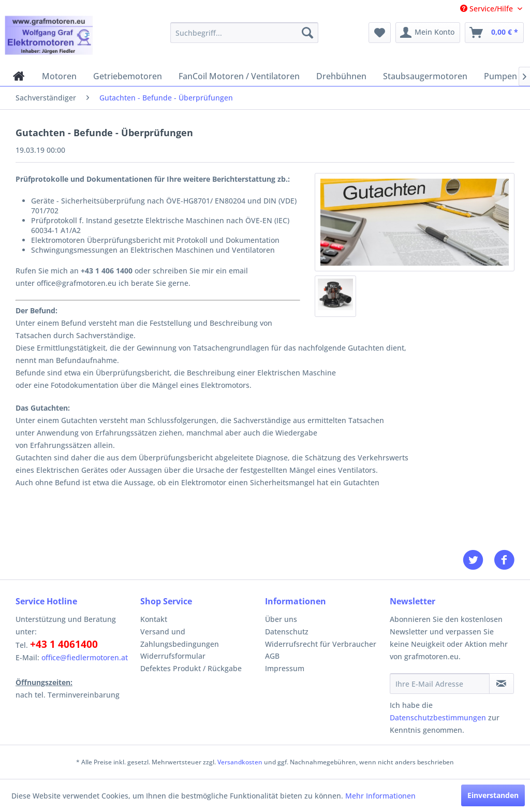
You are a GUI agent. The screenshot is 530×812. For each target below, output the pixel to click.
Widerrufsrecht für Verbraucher (321, 644)
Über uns (281, 619)
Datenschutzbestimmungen (438, 717)
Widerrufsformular (173, 656)
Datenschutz (287, 632)
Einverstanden (493, 795)
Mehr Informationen (380, 796)
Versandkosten (240, 762)
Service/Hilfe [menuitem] (488, 9)
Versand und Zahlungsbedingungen (180, 638)
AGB (272, 656)
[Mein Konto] (428, 33)
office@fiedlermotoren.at (85, 657)
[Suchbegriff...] (245, 33)
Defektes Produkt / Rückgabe (191, 668)
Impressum (285, 668)
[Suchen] (307, 33)
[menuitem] (245, 33)
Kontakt (154, 619)
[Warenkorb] (494, 33)
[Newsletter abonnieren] (502, 684)
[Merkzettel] (380, 33)
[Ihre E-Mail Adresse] (440, 684)
